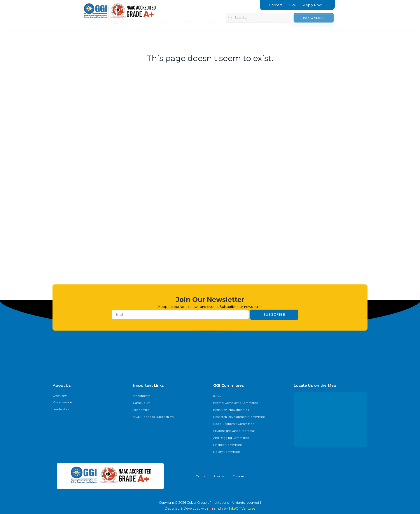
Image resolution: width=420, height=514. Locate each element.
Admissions (168, 14)
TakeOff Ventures (242, 509)
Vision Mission (62, 402)
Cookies (238, 476)
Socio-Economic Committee (234, 424)
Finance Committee (228, 445)
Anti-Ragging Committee (231, 438)
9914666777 (310, 15)
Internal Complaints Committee (236, 403)
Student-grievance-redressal (234, 431)
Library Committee (227, 452)
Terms (200, 476)
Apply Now (312, 5)
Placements (237, 14)
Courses (190, 14)
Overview (60, 396)
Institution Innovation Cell (231, 410)
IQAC (217, 396)
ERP (293, 5)
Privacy (219, 476)
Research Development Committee (239, 417)
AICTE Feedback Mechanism (153, 417)
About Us (145, 14)
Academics (212, 14)
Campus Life (262, 14)
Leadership (61, 409)
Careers (276, 5)
